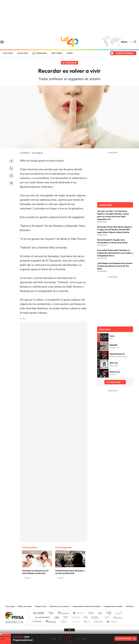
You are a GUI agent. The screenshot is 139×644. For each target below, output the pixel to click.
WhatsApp (11, 176)
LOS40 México (69, 42)
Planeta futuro (106, 617)
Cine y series (57, 53)
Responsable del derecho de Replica (87, 606)
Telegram (11, 183)
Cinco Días (75, 617)
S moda (87, 621)
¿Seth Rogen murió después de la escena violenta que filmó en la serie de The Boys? (115, 266)
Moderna (50, 621)
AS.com (99, 613)
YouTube (61, 588)
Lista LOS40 (8, 53)
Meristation (112, 621)
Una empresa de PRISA (14, 615)
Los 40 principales (52, 613)
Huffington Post (42, 617)
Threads (83, 588)
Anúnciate (130, 606)
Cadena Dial (86, 617)
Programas (42, 53)
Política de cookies (25, 606)
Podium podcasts (64, 621)
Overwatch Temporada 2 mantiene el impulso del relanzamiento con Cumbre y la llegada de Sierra (115, 253)
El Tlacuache (70, 63)
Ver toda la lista (113, 382)
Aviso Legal (10, 606)
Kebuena (115, 617)
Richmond (37, 621)
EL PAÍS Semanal (96, 617)
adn (108, 613)
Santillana (64, 613)
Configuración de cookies (113, 606)
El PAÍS (38, 613)
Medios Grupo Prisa (14, 622)
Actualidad (22, 53)
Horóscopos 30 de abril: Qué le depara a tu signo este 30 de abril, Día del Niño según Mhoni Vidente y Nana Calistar (115, 230)
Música (23, 319)
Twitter (11, 168)
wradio (65, 617)
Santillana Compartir (79, 613)
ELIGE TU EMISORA (125, 639)
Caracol (118, 613)
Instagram (67, 588)
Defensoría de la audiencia (60, 606)
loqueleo (99, 621)
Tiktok (56, 588)
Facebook (11, 161)
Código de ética (41, 606)
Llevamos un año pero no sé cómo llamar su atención (35, 572)
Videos (70, 53)
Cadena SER (90, 613)
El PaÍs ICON (75, 621)
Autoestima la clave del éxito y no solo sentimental (70, 572)
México (124, 42)
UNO (57, 617)
